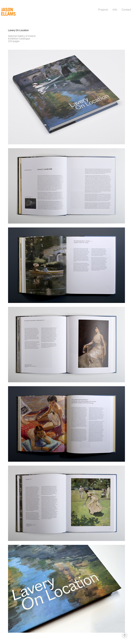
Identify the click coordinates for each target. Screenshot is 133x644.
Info (115, 10)
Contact (126, 10)
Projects (103, 10)
